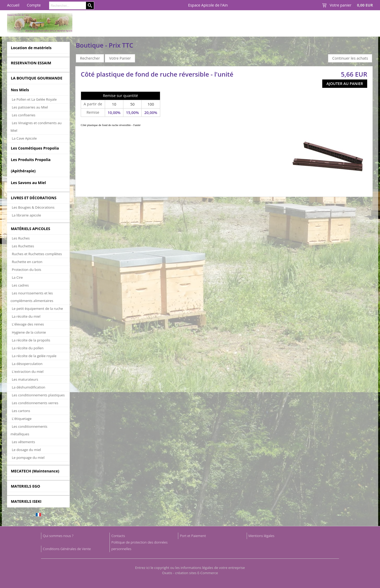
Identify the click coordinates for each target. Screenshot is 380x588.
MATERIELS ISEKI (26, 501)
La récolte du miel (26, 316)
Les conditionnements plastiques (38, 395)
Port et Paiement (193, 536)
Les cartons (21, 411)
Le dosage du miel (26, 450)
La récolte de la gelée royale (34, 356)
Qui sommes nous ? (58, 536)
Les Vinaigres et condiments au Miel (36, 127)
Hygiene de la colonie (29, 332)
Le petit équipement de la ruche (37, 309)
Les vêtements (23, 442)
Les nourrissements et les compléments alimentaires (32, 297)
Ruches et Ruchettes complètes (37, 254)
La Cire (17, 277)
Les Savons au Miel (28, 183)
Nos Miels (20, 90)
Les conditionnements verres (35, 403)
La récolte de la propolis (31, 340)
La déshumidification (28, 387)
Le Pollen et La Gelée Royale (34, 99)
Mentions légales (261, 536)
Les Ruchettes (23, 246)
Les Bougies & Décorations (33, 207)
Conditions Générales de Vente (67, 549)
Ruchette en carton (27, 262)
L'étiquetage (22, 419)
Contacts (118, 536)
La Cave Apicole (24, 138)
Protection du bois (26, 270)
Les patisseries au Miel (30, 107)
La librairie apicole (26, 215)
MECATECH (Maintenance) (35, 471)
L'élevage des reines (28, 324)
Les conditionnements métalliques (29, 430)
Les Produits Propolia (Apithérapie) (31, 165)
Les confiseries (24, 115)
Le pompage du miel (28, 458)
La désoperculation (27, 364)
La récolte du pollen (28, 348)
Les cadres (20, 285)
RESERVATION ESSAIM (31, 63)
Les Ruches (21, 238)
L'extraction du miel (28, 372)
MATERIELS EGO (25, 486)
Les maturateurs (25, 379)
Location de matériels (31, 48)
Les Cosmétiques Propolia (35, 148)
